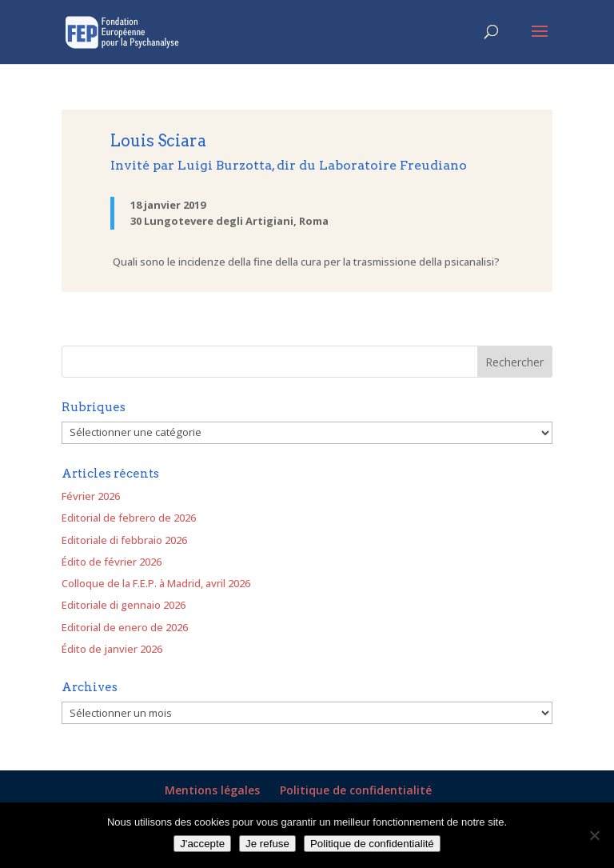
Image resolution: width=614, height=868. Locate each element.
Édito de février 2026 (112, 562)
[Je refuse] (594, 835)
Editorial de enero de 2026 (125, 627)
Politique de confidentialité (356, 790)
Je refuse (267, 844)
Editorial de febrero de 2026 (129, 518)
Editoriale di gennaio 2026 (124, 605)
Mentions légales (212, 790)
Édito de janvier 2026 (112, 649)
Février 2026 (91, 496)
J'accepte (202, 844)
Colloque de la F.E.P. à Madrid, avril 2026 (156, 583)
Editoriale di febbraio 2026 (124, 540)
